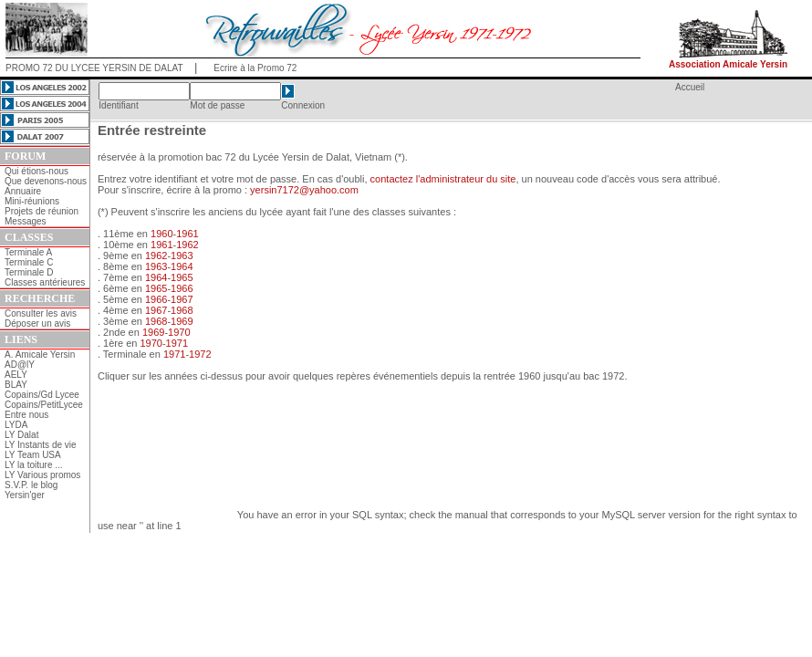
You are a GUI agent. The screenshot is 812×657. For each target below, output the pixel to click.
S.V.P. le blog (31, 485)
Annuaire (23, 191)
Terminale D (29, 272)
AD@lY (20, 365)
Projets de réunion (42, 211)
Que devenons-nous (46, 181)
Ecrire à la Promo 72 (255, 68)
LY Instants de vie (41, 445)
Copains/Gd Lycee (42, 395)
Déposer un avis (37, 323)
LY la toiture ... (34, 465)
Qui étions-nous (36, 171)
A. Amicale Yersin (40, 355)
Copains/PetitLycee (44, 405)
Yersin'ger (25, 495)
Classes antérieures (45, 282)
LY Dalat (21, 435)
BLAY (16, 385)
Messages (26, 221)
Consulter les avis (41, 313)
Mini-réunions (32, 201)
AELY (16, 375)
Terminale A (28, 252)
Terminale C (29, 262)
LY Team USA (33, 455)
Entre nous (26, 415)
